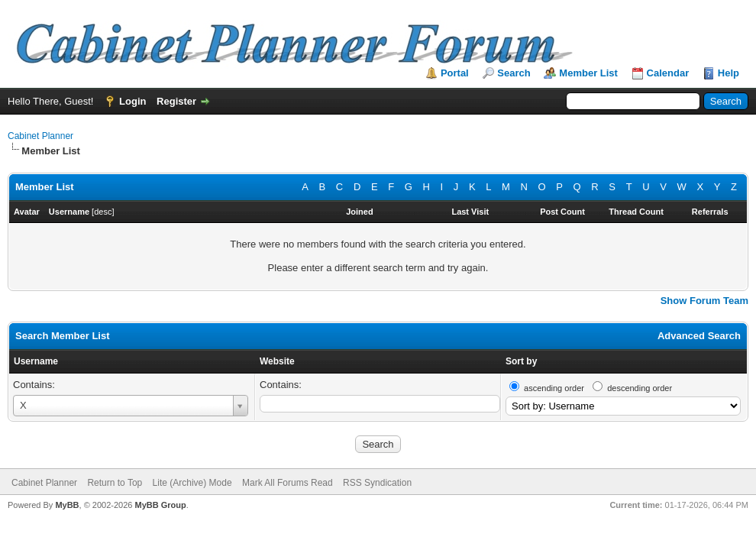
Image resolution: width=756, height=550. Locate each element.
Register (176, 101)
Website (277, 361)
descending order (640, 388)
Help (729, 73)
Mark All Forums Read (288, 483)
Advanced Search (699, 336)
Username (36, 361)
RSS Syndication (377, 483)
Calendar (668, 73)
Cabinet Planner (40, 136)
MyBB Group (160, 505)
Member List (588, 73)
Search (514, 73)
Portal (455, 73)
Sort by (521, 361)
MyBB (67, 505)
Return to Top (115, 483)
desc (103, 212)
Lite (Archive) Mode (192, 483)
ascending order (554, 388)
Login (132, 101)
